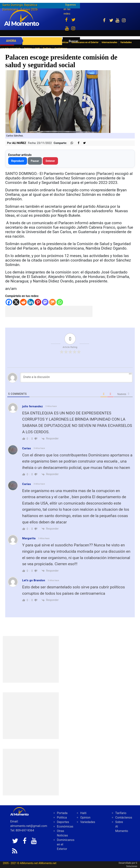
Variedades (88, 822)
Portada (62, 813)
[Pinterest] (38, 302)
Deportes (63, 822)
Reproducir (18, 161)
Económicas (65, 826)
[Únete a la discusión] (76, 377)
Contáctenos (124, 818)
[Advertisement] (49, 311)
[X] (16, 302)
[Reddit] (23, 302)
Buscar (73, 41)
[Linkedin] (31, 302)
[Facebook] (9, 302)
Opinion (85, 818)
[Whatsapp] (60, 302)
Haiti (83, 813)
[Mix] (52, 302)
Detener (50, 161)
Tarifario (121, 813)
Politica (62, 818)
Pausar (35, 161)
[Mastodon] (45, 302)
